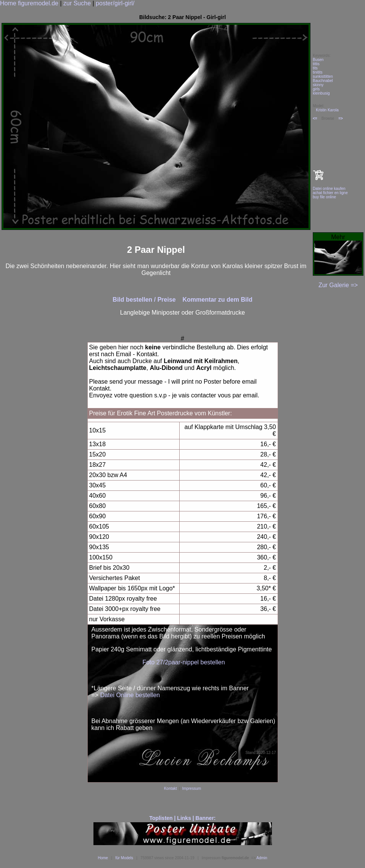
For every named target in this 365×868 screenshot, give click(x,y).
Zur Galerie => (338, 285)
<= (315, 118)
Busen (318, 60)
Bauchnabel (323, 81)
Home (103, 858)
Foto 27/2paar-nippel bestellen (183, 662)
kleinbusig (321, 93)
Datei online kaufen (329, 189)
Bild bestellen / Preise (145, 300)
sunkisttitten (323, 76)
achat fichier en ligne (330, 193)
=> (341, 118)
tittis (316, 64)
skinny (318, 85)
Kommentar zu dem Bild (218, 300)
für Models (124, 858)
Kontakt (170, 788)
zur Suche (77, 3)
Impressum (192, 788)
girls (316, 89)
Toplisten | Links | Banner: (182, 818)
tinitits (318, 72)
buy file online (324, 197)
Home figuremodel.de (29, 3)
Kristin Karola (327, 110)
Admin (262, 858)
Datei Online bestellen (130, 695)
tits (315, 68)
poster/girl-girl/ (115, 3)
